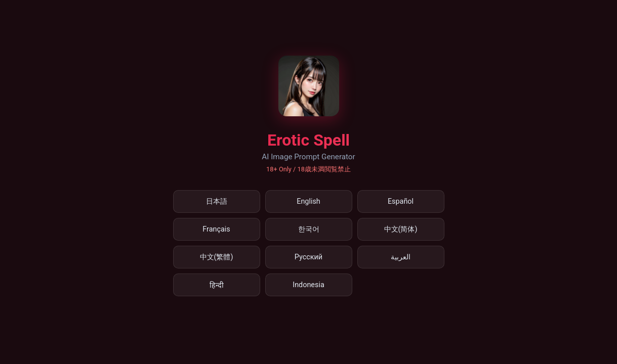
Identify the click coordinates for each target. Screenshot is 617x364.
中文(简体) (401, 229)
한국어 (309, 229)
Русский (308, 257)
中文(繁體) (217, 257)
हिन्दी (217, 285)
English (308, 201)
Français (216, 229)
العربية (401, 257)
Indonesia (308, 285)
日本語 (217, 201)
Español (401, 201)
